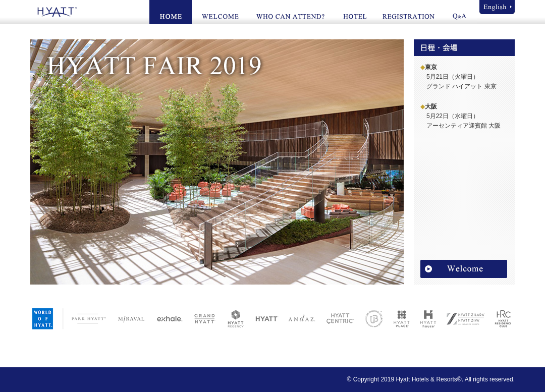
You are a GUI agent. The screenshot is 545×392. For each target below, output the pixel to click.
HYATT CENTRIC (337, 318)
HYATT (56, 12)
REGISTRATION (409, 12)
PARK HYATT (89, 318)
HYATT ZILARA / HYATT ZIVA (462, 318)
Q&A (460, 12)
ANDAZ (299, 318)
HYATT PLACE (399, 318)
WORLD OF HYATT (44, 318)
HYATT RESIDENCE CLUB (499, 318)
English (497, 7)
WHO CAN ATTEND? (291, 12)
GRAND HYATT (201, 318)
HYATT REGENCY (233, 318)
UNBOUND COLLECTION (371, 318)
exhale (167, 318)
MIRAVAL (129, 318)
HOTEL (354, 12)
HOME (171, 12)
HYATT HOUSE (425, 318)
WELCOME (220, 12)
